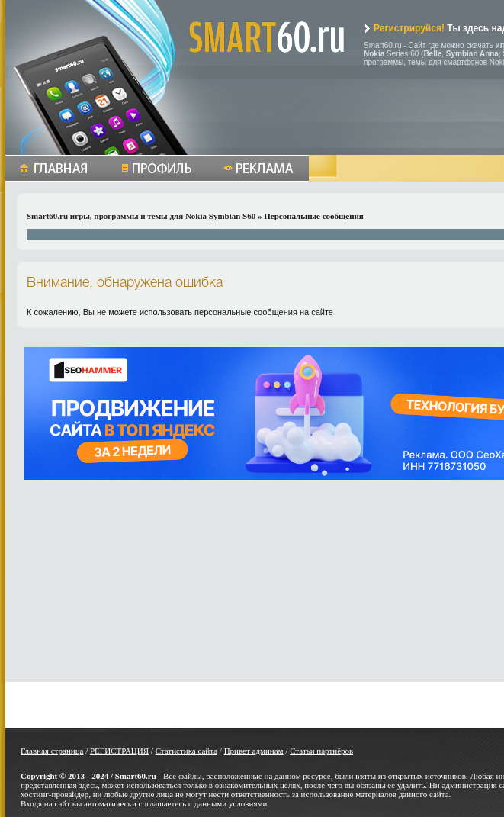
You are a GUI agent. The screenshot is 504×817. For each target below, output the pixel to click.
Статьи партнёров (321, 751)
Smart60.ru (136, 776)
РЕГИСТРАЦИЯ (119, 751)
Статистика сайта (186, 751)
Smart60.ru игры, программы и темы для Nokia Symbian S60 (141, 216)
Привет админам (254, 751)
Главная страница (52, 751)
